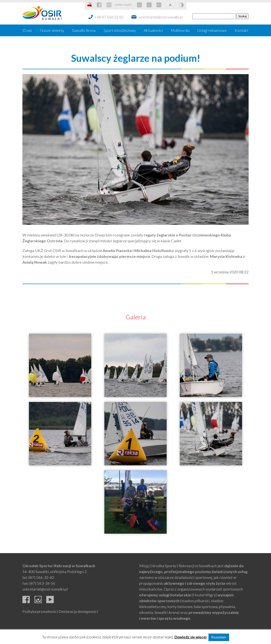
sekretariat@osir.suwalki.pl (161, 17)
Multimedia (180, 30)
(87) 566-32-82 (41, 577)
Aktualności (153, 30)
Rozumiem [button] (219, 637)
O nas (27, 30)
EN (139, 5)
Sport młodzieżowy (120, 30)
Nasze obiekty (52, 30)
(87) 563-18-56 (42, 583)
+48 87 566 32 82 (109, 17)
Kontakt (242, 30)
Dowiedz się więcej (190, 637)
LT (149, 5)
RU (159, 5)
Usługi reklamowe (212, 30)
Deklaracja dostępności (78, 611)
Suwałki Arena (84, 30)
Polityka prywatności (40, 611)
